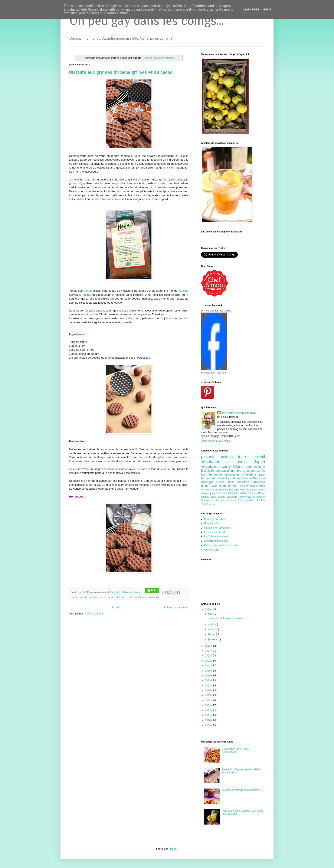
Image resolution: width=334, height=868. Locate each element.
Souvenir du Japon (227, 500)
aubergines (233, 474)
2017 (208, 686)
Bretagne (209, 482)
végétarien (141, 597)
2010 (208, 720)
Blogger (173, 849)
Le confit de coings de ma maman (241, 790)
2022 (208, 661)
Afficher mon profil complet (216, 441)
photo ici (75, 183)
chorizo (206, 497)
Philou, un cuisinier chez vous (221, 545)
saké (214, 497)
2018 (208, 681)
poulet (245, 462)
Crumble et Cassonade (217, 528)
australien (160, 183)
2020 (208, 671)
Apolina (184, 291)
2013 (208, 705)
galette (207, 486)
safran (214, 490)
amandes (250, 471)
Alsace (205, 490)
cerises (245, 486)
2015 (208, 695)
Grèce (222, 482)
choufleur (250, 500)
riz (213, 471)
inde (245, 457)
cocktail (258, 457)
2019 (208, 676)
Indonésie (258, 482)
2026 (208, 610)
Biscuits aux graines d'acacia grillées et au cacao (121, 72)
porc (249, 467)
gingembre (235, 471)
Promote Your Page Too (213, 373)
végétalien (211, 466)
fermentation (210, 478)
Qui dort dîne (212, 550)
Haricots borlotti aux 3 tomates (225, 618)
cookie (130, 597)
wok (216, 486)
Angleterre (251, 474)
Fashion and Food (215, 532)
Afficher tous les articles (159, 58)
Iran (205, 474)
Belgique (259, 478)
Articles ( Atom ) (94, 614)
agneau (221, 471)
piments (211, 457)
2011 (208, 715)
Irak (263, 500)
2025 (208, 646)
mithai (244, 493)
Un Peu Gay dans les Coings (216, 311)
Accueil (116, 607)
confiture (235, 478)
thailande (223, 490)
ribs (258, 500)
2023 (208, 656)
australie (94, 597)
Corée (261, 471)
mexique (259, 467)
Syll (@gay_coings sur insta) (239, 413)
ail (231, 462)
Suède (222, 497)
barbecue (217, 474)
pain (262, 474)
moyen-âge (246, 497)
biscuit (103, 597)
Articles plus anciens (176, 607)
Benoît (88, 291)
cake (224, 486)
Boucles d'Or (212, 523)
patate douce (258, 490)
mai (211, 614)
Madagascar (208, 500)
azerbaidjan (259, 497)
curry (227, 466)
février (212, 634)
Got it (267, 10)
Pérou (262, 493)
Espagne (235, 490)
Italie (232, 482)
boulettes (244, 482)
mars (211, 629)
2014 (208, 701)
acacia (84, 597)
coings (230, 457)
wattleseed (153, 597)
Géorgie (245, 490)
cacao (111, 597)
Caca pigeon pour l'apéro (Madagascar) (236, 750)
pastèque (233, 497)
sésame (247, 478)
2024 (208, 651)
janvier (212, 639)
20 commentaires (131, 592)
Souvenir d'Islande (228, 493)
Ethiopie (253, 493)
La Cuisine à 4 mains (216, 536)
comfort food (257, 486)
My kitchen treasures (216, 541)
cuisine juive (209, 493)
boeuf (224, 478)
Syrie (241, 500)
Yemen (205, 504)
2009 (208, 725)
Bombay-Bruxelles (215, 519)
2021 (208, 666)
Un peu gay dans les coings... (147, 20)
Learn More (251, 10)
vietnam (234, 486)
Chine (239, 466)
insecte (212, 504)
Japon (259, 462)
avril (211, 624)
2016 (208, 691)
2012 (208, 711)
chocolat (121, 597)
